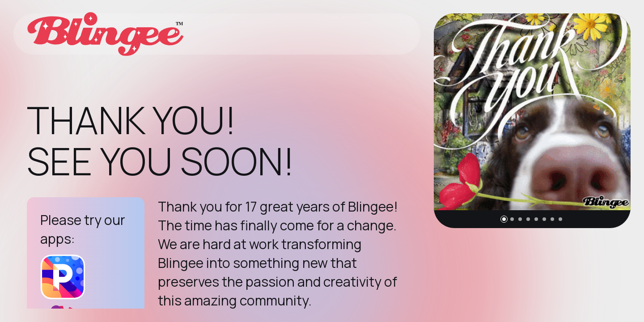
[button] (504, 219)
